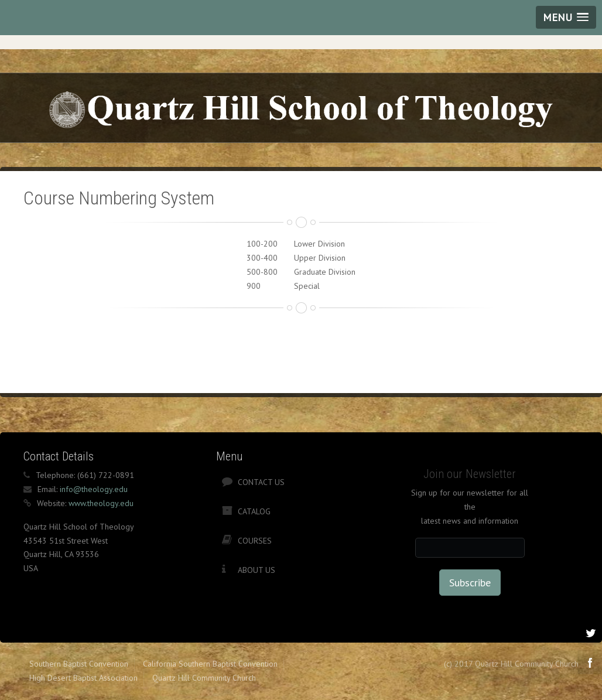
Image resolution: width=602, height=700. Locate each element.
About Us (256, 570)
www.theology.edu (101, 503)
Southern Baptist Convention (79, 664)
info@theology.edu (94, 489)
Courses (255, 541)
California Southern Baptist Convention (210, 664)
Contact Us (261, 482)
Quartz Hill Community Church (204, 678)
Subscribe (470, 583)
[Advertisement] (237, 349)
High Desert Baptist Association (83, 678)
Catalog (254, 511)
